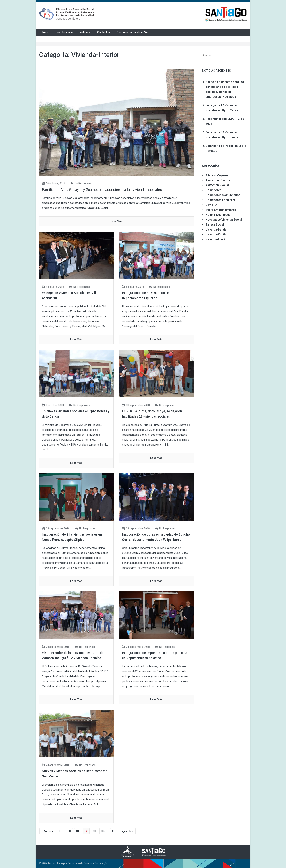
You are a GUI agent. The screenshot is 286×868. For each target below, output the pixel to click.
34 (103, 831)
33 (94, 831)
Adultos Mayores (217, 175)
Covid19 (211, 205)
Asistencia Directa (218, 180)
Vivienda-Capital (216, 234)
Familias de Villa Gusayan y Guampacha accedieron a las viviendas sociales (102, 190)
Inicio (46, 32)
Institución (63, 32)
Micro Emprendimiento (221, 210)
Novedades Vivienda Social (224, 220)
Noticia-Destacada (218, 215)
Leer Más (116, 221)
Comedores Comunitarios (223, 195)
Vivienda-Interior (217, 239)
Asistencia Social (217, 185)
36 (114, 831)
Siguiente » (127, 831)
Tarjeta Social (215, 225)
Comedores (213, 190)
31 (78, 831)
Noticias (85, 32)
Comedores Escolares (221, 200)
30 (69, 831)
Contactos (104, 32)
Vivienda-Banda (216, 230)
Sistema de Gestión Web (133, 32)
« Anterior (47, 831)
